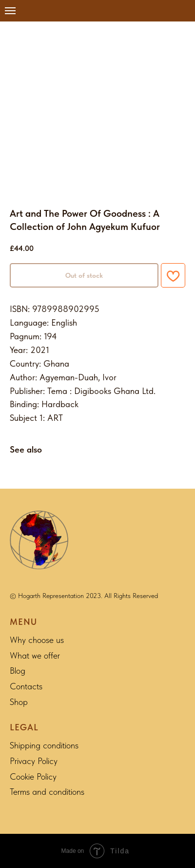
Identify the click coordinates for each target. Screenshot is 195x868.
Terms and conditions (47, 792)
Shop (19, 702)
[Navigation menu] (10, 11)
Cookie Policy (33, 776)
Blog (18, 671)
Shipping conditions (44, 745)
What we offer (35, 655)
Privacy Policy (34, 761)
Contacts (26, 686)
